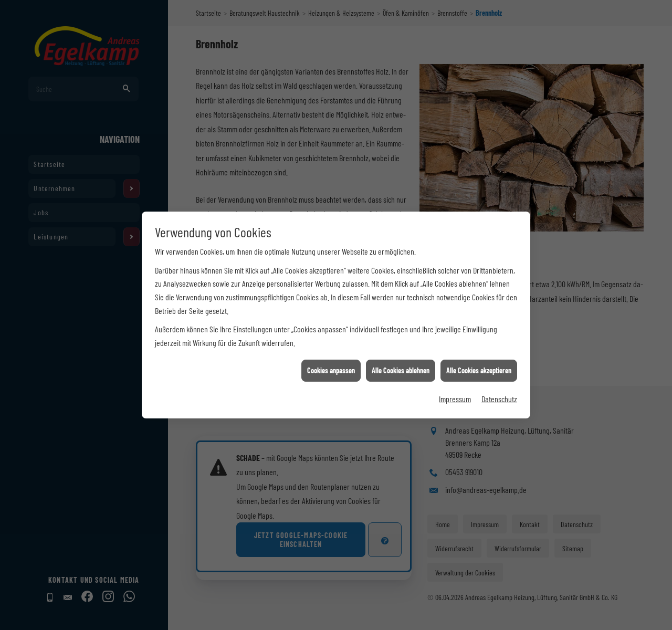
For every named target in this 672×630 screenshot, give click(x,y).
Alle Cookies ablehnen (401, 355)
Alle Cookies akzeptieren (479, 355)
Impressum (455, 384)
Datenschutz (499, 384)
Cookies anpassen (331, 355)
